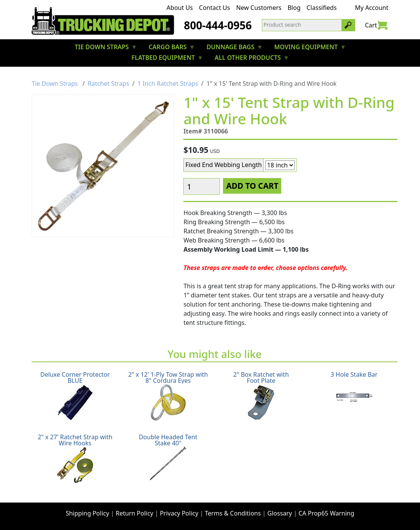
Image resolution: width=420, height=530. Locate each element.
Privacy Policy (179, 513)
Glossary (280, 513)
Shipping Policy (87, 513)
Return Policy (135, 513)
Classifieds (322, 8)
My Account (372, 8)
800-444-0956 (218, 25)
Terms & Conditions (233, 513)
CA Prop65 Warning (326, 513)
